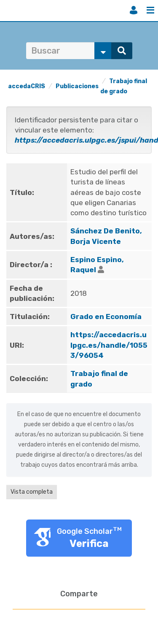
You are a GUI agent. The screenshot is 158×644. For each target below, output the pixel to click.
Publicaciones (77, 86)
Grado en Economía (106, 317)
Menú (150, 10)
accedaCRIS (27, 86)
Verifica (89, 544)
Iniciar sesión (134, 10)
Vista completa (32, 492)
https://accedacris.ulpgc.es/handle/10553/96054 (109, 345)
